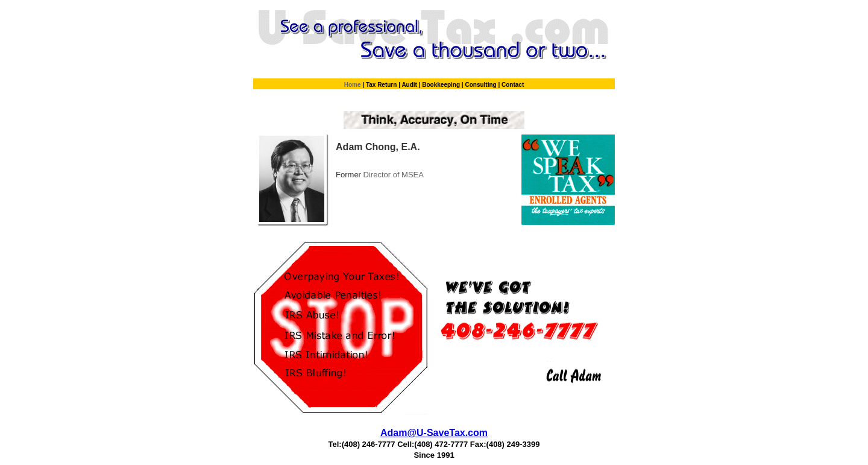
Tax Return (382, 85)
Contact (513, 85)
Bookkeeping (442, 85)
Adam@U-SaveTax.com (434, 433)
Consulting (481, 85)
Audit (410, 85)
